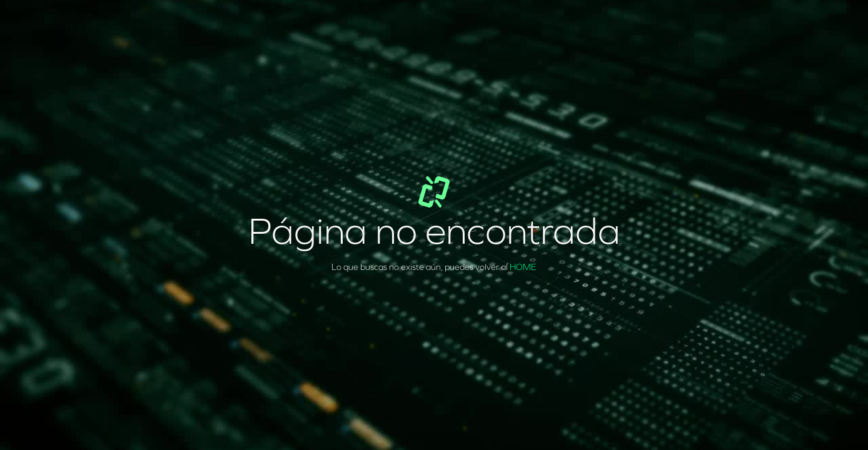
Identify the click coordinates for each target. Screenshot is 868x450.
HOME (523, 267)
